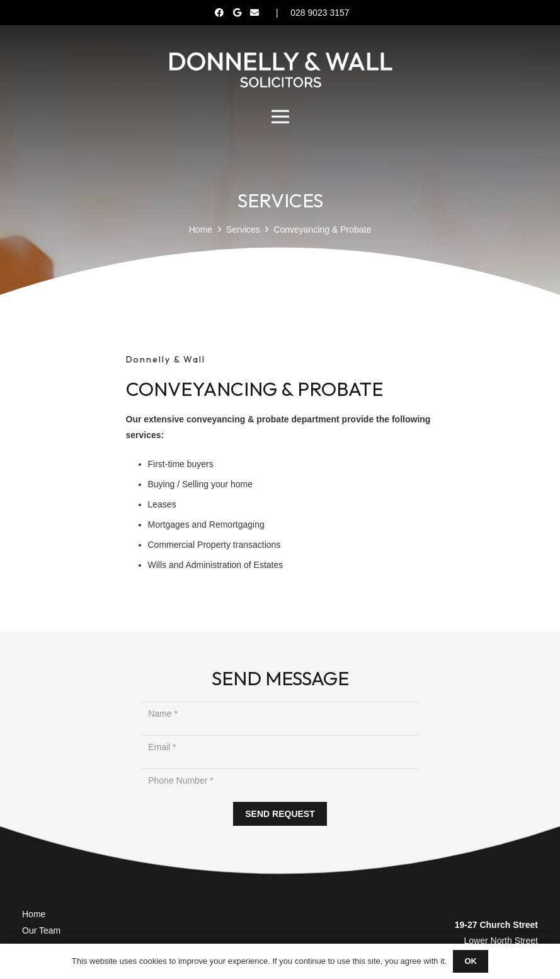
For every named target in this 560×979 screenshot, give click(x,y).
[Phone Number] (280, 781)
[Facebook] (219, 13)
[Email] (254, 13)
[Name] (280, 714)
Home (34, 914)
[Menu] (280, 117)
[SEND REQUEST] (280, 814)
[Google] (237, 13)
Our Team (41, 930)
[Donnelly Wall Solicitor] (280, 69)
